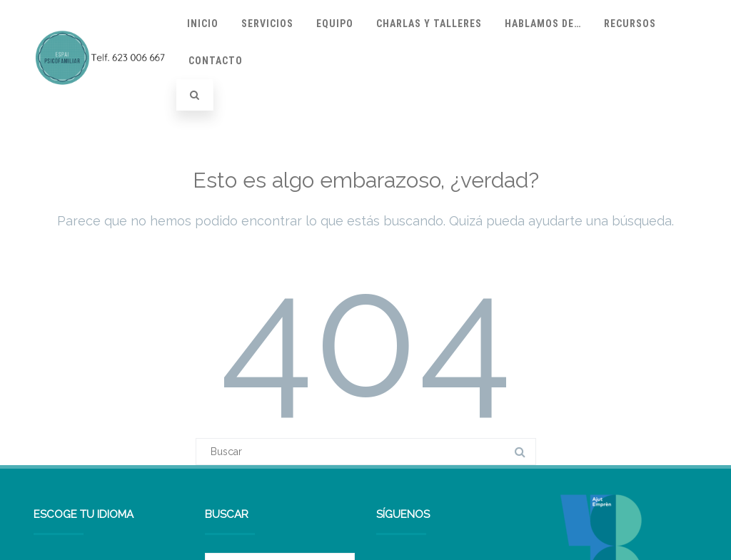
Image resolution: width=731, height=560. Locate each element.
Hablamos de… (543, 24)
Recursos (630, 24)
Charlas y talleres (429, 24)
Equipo (335, 24)
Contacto (216, 61)
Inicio (203, 24)
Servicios (267, 24)
